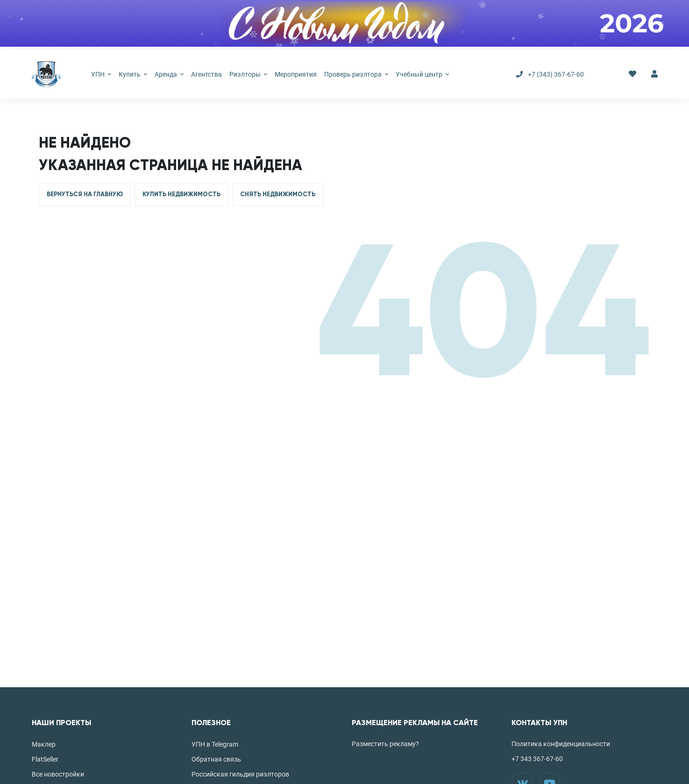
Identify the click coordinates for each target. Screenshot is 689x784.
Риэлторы (248, 74)
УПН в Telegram (215, 744)
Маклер (44, 744)
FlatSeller (45, 759)
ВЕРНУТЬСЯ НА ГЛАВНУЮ (85, 194)
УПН (101, 74)
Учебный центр (422, 74)
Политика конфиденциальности (561, 744)
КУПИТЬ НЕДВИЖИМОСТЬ (181, 194)
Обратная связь (216, 759)
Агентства (206, 74)
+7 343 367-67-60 (537, 759)
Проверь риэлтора (356, 74)
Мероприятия (296, 74)
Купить (133, 74)
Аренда (169, 74)
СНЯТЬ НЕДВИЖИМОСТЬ (278, 194)
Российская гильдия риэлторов (240, 774)
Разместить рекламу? (385, 744)
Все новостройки (58, 774)
